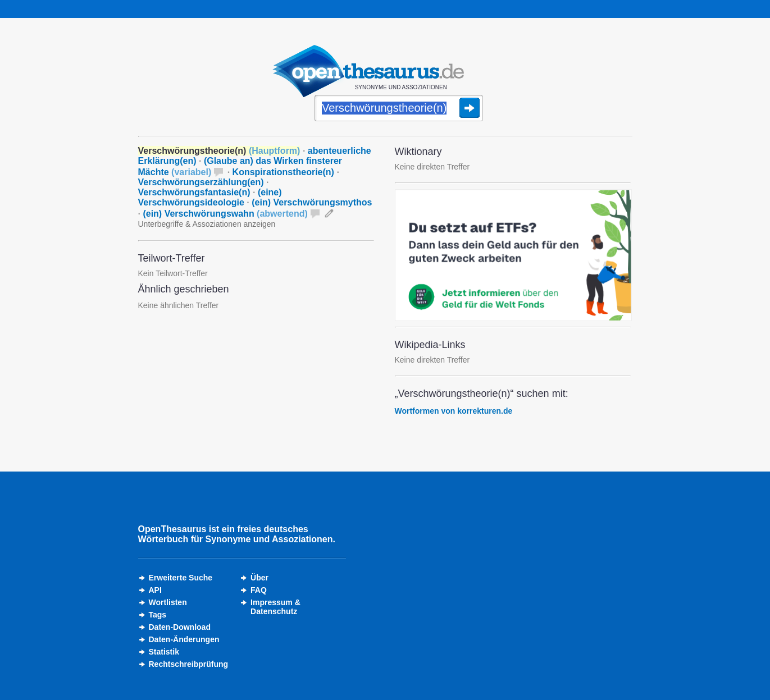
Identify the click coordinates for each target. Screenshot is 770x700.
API (155, 590)
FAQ (259, 590)
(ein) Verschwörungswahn (225, 214)
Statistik (164, 652)
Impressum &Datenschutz (275, 607)
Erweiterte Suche (181, 578)
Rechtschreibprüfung (189, 664)
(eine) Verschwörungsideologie (210, 197)
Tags (158, 615)
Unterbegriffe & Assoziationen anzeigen (207, 224)
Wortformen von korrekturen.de (454, 411)
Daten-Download (180, 627)
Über (259, 578)
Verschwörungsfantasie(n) (194, 192)
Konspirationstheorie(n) (283, 172)
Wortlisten (168, 602)
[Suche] (399, 109)
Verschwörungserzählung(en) (201, 182)
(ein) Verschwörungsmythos (312, 202)
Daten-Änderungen (184, 639)
